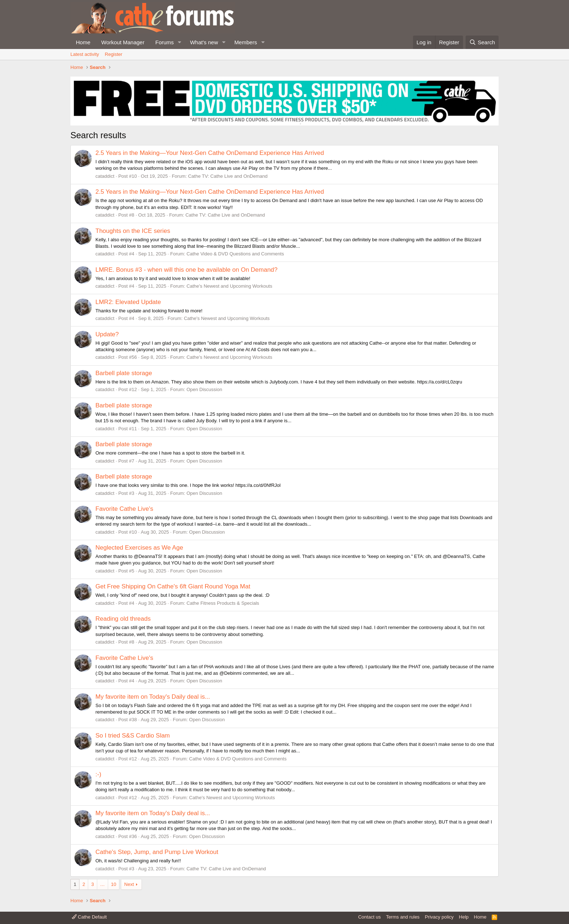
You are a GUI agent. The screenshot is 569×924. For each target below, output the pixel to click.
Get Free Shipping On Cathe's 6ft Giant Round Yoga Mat (173, 586)
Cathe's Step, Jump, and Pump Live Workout (157, 852)
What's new (204, 42)
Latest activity (85, 54)
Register (114, 54)
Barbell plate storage (124, 373)
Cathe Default (89, 917)
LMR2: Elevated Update (128, 302)
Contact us (369, 917)
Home (83, 42)
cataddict (105, 176)
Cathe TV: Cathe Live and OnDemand (228, 176)
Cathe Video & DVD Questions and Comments (235, 254)
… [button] (103, 884)
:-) (98, 774)
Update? (107, 334)
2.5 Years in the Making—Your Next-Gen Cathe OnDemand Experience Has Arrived (210, 153)
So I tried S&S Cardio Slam (133, 736)
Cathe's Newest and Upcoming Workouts (229, 286)
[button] (180, 42)
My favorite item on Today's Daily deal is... (153, 697)
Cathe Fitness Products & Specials (223, 603)
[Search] (482, 42)
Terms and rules (403, 917)
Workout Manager (123, 42)
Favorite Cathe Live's (124, 509)
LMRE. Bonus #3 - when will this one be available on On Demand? (187, 270)
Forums (165, 42)
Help (464, 917)
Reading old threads (123, 619)
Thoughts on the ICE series (133, 231)
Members (246, 42)
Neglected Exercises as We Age (139, 548)
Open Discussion (204, 389)
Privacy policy (439, 917)
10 (114, 884)
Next (129, 884)
